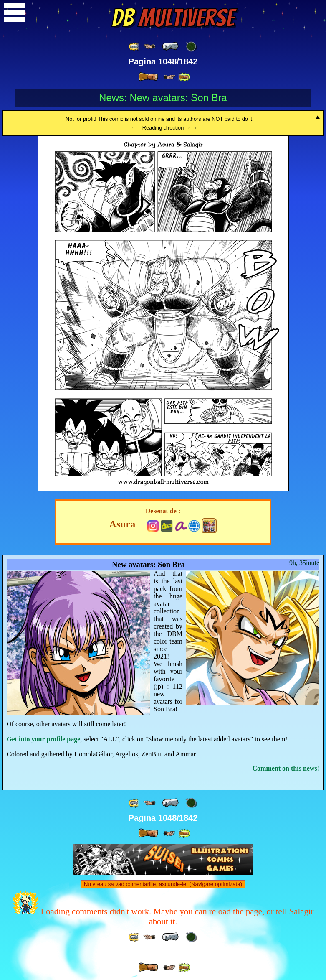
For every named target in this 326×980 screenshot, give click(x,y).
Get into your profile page (43, 739)
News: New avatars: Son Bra (163, 98)
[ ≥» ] (169, 77)
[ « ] (170, 46)
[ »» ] (184, 77)
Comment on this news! (286, 768)
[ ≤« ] (149, 47)
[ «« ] (134, 47)
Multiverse (173, 18)
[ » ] (148, 77)
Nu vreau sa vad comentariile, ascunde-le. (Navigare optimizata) (163, 884)
